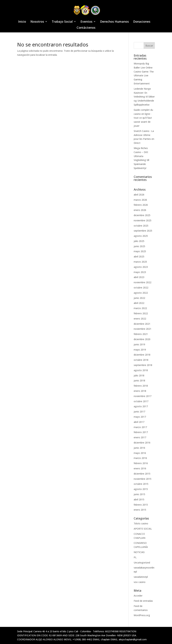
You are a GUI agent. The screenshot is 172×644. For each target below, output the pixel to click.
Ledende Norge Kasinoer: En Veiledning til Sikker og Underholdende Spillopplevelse (144, 97)
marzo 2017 (140, 427)
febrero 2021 (141, 334)
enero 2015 (140, 510)
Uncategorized (142, 563)
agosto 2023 (141, 267)
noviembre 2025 (143, 220)
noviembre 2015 (143, 479)
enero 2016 (140, 468)
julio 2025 (139, 241)
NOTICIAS (139, 552)
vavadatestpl (141, 577)
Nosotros (37, 22)
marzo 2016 (140, 458)
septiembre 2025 (143, 231)
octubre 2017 (141, 401)
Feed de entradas (143, 601)
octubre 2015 (141, 484)
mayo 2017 (140, 417)
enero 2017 (140, 437)
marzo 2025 (140, 262)
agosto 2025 (141, 236)
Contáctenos (86, 28)
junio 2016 (139, 448)
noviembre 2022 (143, 282)
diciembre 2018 (142, 355)
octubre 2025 (141, 226)
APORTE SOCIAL (143, 529)
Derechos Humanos (114, 22)
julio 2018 (139, 375)
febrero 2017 (141, 432)
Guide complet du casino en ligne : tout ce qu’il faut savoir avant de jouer (143, 118)
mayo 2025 (140, 251)
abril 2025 (139, 256)
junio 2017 (139, 412)
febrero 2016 (141, 463)
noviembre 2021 (143, 329)
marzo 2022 (140, 308)
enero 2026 (140, 210)
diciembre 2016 (142, 443)
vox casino (140, 582)
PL (135, 557)
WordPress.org (142, 615)
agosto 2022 (141, 293)
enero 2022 (140, 319)
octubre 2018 (141, 360)
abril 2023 (139, 277)
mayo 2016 (140, 453)
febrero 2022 (141, 313)
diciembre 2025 (142, 215)
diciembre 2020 (142, 339)
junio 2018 (139, 380)
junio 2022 (139, 298)
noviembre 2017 (143, 396)
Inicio (22, 22)
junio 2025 (139, 246)
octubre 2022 (141, 288)
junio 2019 (139, 344)
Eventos (86, 22)
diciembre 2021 (142, 324)
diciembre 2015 (142, 474)
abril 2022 (139, 303)
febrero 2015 (141, 505)
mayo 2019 (140, 350)
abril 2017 (139, 422)
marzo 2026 (140, 200)
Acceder (138, 596)
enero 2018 (140, 391)
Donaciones (142, 22)
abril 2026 (139, 195)
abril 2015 (139, 499)
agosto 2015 (141, 489)
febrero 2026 (141, 205)
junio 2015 (139, 494)
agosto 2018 (141, 370)
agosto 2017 (141, 406)
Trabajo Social (62, 22)
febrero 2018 (141, 386)
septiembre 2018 (143, 365)
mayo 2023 (140, 272)
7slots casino (141, 523)
